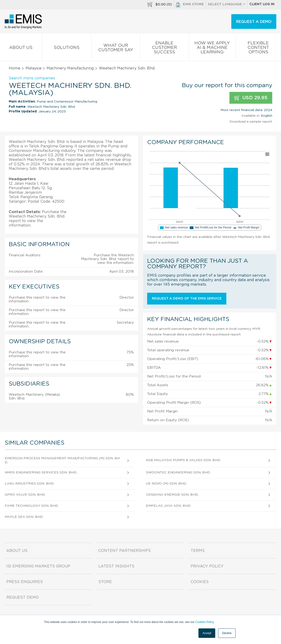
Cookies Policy (204, 622)
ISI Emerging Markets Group (38, 566)
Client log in (262, 4)
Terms (198, 551)
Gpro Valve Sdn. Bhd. (25, 495)
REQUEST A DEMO (254, 22)
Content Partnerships (125, 551)
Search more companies (32, 78)
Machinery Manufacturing (70, 68)
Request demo (23, 597)
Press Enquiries (25, 582)
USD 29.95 (251, 98)
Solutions (67, 49)
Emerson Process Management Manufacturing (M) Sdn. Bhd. (62, 460)
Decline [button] (227, 633)
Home (15, 68)
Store (105, 582)
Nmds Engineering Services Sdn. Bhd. (41, 472)
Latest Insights (116, 566)
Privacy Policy (207, 566)
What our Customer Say (116, 49)
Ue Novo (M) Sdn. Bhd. (166, 484)
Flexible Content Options (258, 49)
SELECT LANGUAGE (227, 4)
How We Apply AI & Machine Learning (212, 49)
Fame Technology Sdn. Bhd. (32, 506)
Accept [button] (207, 633)
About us (21, 49)
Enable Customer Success (165, 49)
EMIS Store (190, 5)
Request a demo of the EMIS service (187, 299)
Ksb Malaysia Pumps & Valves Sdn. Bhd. (183, 460)
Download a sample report (251, 122)
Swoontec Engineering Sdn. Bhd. (178, 472)
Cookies (200, 582)
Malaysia (33, 68)
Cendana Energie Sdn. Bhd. (172, 495)
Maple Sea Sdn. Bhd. (24, 517)
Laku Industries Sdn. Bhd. (29, 484)
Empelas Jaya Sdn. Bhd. (168, 506)
